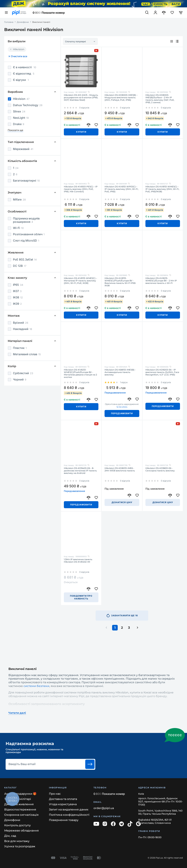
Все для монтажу (17, 841)
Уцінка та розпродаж (20, 846)
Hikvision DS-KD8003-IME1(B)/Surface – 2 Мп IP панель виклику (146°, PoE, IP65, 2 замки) (160, 99)
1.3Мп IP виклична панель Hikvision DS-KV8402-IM (78, 561)
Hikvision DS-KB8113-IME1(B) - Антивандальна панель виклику (120, 372)
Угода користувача (63, 804)
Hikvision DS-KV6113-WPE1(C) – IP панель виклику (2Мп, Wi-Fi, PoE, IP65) (121, 189)
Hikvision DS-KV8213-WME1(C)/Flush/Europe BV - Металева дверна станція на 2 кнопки (80, 373)
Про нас (55, 794)
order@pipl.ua (104, 808)
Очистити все (17, 56)
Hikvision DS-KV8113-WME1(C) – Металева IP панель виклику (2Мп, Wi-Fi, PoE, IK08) (80, 281)
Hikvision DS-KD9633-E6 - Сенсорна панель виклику (160, 469)
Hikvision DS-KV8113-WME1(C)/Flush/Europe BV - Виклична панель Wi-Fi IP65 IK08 (120, 282)
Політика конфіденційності (69, 815)
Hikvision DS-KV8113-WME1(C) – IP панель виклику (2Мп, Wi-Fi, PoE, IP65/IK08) (162, 189)
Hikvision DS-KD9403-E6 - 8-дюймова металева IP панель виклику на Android (80, 471)
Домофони (23, 22)
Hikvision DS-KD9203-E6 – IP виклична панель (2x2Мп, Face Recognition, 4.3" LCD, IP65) (162, 372)
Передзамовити (122, 413)
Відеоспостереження (20, 809)
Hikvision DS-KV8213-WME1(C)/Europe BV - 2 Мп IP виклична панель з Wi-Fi (161, 281)
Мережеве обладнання (21, 831)
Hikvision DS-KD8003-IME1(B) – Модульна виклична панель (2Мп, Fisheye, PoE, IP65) (121, 98)
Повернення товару (64, 820)
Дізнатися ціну (122, 502)
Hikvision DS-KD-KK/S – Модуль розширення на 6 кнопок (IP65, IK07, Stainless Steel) (81, 98)
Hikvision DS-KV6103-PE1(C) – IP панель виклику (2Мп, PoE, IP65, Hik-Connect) (81, 189)
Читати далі (17, 713)
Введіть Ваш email (22, 764)
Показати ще (15, 130)
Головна (9, 22)
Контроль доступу (17, 825)
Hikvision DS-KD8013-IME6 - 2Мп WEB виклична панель (120, 469)
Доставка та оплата (63, 799)
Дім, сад (10, 836)
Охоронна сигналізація (21, 815)
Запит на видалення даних (69, 809)
